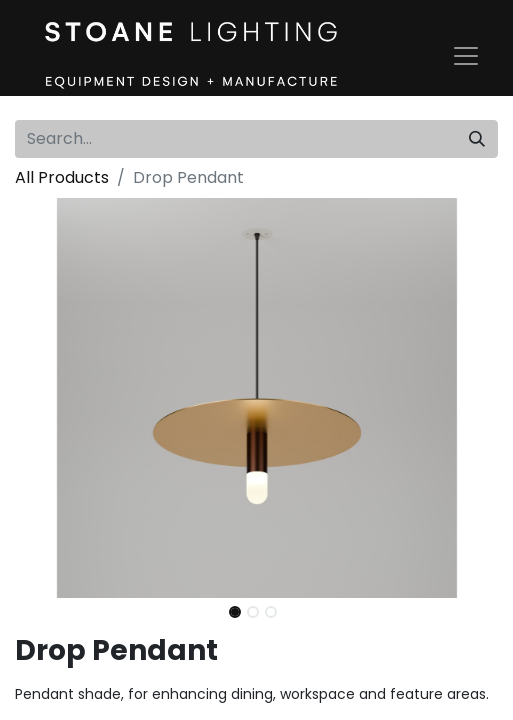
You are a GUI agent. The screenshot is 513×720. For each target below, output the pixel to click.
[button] (51, 398)
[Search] (477, 139)
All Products (62, 177)
